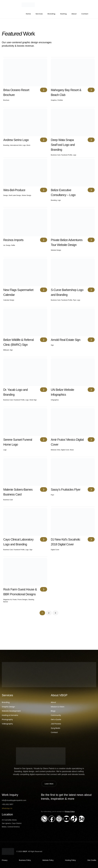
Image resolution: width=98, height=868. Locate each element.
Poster (15, 600)
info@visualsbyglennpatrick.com (14, 800)
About (74, 14)
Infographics (55, 400)
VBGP (25, 851)
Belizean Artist (56, 450)
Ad (4, 245)
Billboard (6, 350)
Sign (11, 350)
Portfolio (60, 100)
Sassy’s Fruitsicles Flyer (66, 490)
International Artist (16, 145)
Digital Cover (65, 450)
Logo (24, 145)
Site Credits (92, 860)
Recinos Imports (13, 240)
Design (6, 195)
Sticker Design (26, 195)
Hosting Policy (70, 860)
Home (28, 14)
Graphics (54, 100)
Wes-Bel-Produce (14, 190)
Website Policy (48, 860)
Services (39, 14)
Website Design (56, 250)
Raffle (13, 245)
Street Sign (33, 400)
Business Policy (25, 860)
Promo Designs (23, 600)
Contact (85, 14)
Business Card (56, 155)
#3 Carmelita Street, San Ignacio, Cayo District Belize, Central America (12, 823)
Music (28, 145)
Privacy (5, 860)
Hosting (63, 14)
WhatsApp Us (7, 808)
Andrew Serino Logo (16, 140)
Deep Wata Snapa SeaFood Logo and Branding (63, 145)
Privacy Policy (70, 811)
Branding (51, 14)
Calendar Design (9, 300)
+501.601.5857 (8, 804)
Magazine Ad (7, 600)
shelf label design (15, 195)
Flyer (75, 300)
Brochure (6, 100)
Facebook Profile (67, 155)
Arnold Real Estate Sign (66, 340)
